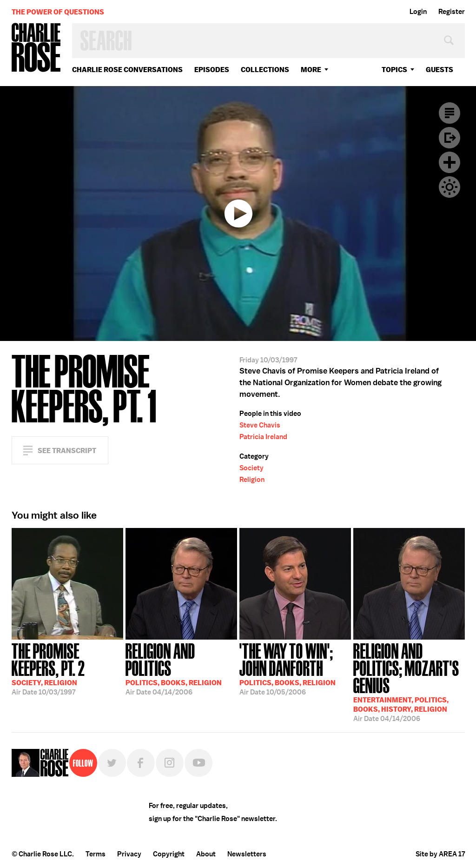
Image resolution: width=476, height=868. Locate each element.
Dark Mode (450, 187)
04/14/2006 (181, 668)
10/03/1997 (67, 668)
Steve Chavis (260, 425)
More (311, 70)
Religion (252, 480)
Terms (96, 854)
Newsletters (247, 854)
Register (452, 12)
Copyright (169, 854)
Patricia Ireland (263, 437)
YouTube (198, 763)
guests (440, 70)
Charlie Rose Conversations (127, 70)
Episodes (212, 70)
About (206, 854)
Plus (450, 162)
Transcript (450, 113)
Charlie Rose (36, 48)
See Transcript (67, 451)
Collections (265, 70)
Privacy (129, 854)
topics (394, 70)
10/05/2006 (295, 668)
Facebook (141, 763)
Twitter (112, 763)
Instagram (170, 763)
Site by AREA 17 (440, 854)
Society (251, 468)
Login (418, 12)
